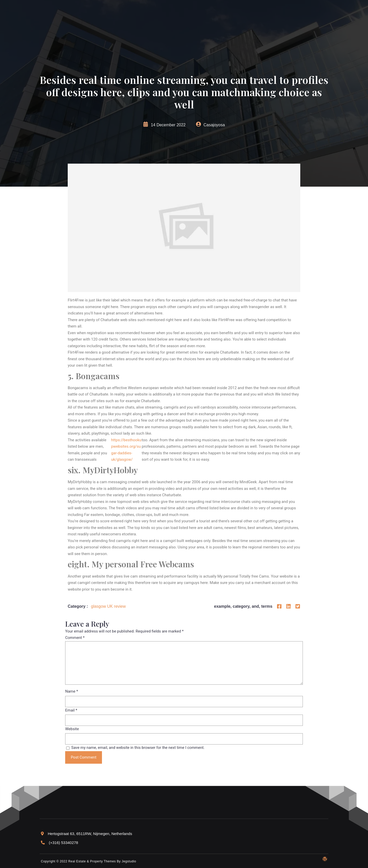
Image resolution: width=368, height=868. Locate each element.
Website (72, 729)
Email (71, 710)
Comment (75, 638)
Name (72, 691)
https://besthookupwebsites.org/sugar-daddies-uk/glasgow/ (126, 450)
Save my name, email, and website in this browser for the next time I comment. (138, 748)
